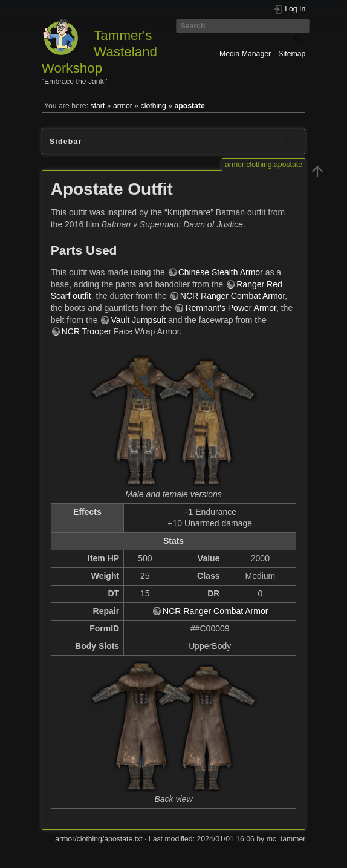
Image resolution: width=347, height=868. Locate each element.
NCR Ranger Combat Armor (233, 296)
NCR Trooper (86, 331)
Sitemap (292, 54)
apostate (189, 106)
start (98, 106)
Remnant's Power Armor (231, 308)
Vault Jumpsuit (138, 320)
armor (123, 106)
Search (300, 39)
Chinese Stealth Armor (221, 272)
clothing (154, 106)
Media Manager (245, 54)
